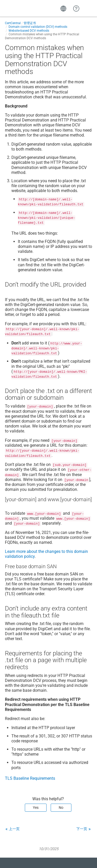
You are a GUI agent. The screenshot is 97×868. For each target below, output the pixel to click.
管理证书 (30, 23)
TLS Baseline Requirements (30, 778)
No (61, 808)
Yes (36, 808)
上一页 (14, 829)
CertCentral (13, 23)
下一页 (82, 829)
